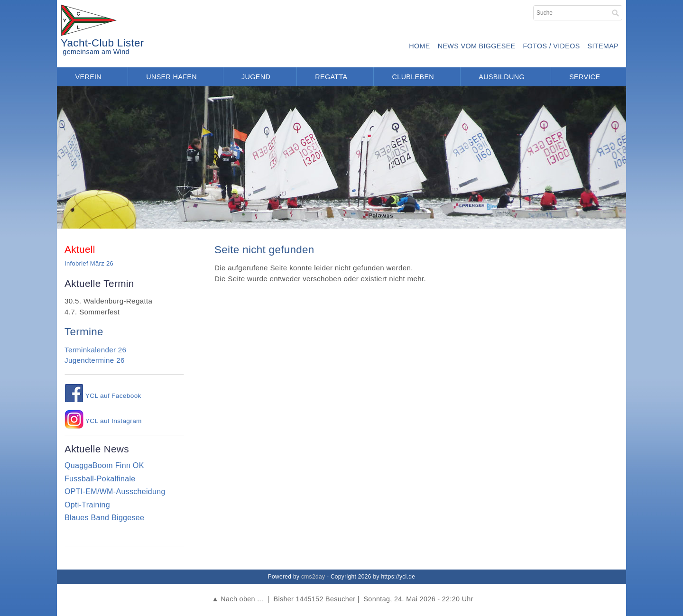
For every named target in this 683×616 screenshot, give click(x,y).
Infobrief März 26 (89, 263)
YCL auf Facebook (103, 396)
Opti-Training (87, 505)
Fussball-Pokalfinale (100, 479)
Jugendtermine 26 (95, 360)
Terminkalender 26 (95, 350)
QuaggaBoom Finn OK (104, 465)
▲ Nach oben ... (237, 599)
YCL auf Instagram (103, 421)
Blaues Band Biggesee (104, 518)
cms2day (313, 577)
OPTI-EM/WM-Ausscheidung (115, 492)
